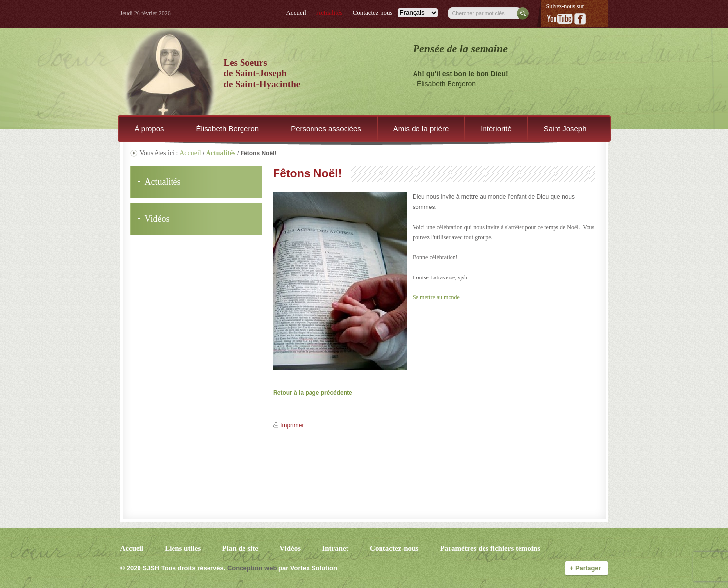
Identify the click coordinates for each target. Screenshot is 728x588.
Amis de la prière (421, 128)
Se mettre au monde (436, 297)
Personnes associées (326, 128)
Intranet (335, 548)
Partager (587, 568)
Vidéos (290, 548)
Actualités (329, 13)
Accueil (296, 13)
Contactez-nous (373, 13)
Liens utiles (183, 548)
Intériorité (496, 128)
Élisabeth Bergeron (228, 128)
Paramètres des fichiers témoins (490, 548)
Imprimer (292, 425)
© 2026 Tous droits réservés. (173, 568)
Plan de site (240, 548)
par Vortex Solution (308, 568)
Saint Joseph (565, 128)
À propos (149, 128)
